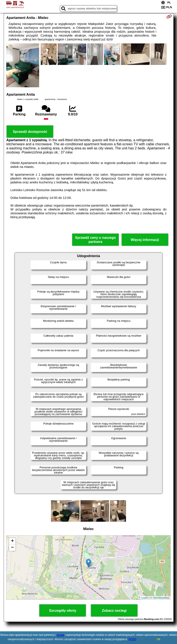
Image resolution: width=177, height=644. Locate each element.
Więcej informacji (145, 240)
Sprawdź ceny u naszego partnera (95, 240)
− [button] (12, 548)
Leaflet (145, 598)
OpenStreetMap (161, 598)
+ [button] (12, 541)
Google (61, 635)
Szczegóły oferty (63, 611)
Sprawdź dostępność (30, 132)
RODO (132, 639)
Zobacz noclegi (114, 611)
